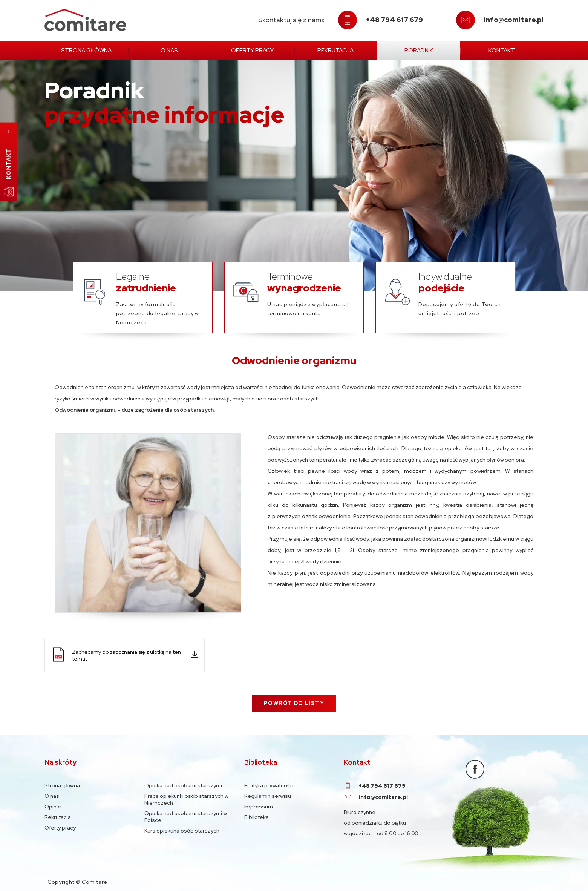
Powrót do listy (294, 703)
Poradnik (419, 51)
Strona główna (86, 51)
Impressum (259, 807)
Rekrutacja (335, 51)
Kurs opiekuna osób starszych (182, 831)
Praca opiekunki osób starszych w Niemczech (186, 799)
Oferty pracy (252, 51)
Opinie (53, 807)
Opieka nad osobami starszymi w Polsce (186, 817)
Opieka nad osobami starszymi (183, 785)
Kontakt (502, 51)
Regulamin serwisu (268, 796)
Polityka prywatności (269, 785)
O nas (169, 51)
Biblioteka (256, 817)
